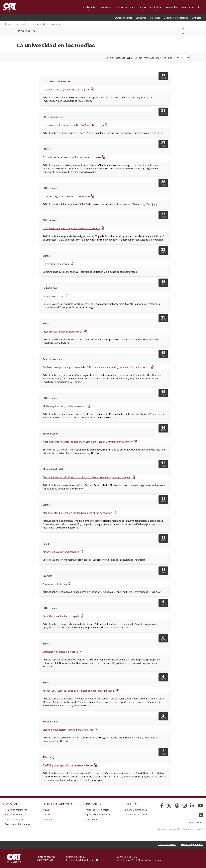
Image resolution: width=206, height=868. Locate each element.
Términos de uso (167, 844)
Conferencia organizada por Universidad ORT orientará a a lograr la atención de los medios (96, 367)
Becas (143, 7)
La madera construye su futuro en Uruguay (66, 90)
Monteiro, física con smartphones (61, 552)
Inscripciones (156, 7)
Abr (152, 58)
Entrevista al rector (53, 296)
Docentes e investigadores (176, 18)
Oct (118, 58)
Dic (106, 58)
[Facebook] (162, 806)
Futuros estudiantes (123, 18)
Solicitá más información (18, 824)
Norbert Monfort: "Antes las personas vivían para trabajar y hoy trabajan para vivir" (88, 442)
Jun (140, 58)
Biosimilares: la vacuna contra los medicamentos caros (72, 157)
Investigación (187, 7)
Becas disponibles (15, 815)
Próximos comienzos (16, 810)
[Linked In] (192, 806)
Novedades (172, 7)
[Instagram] (185, 806)
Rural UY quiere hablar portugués (61, 616)
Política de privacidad (192, 844)
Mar (158, 58)
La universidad (89, 7)
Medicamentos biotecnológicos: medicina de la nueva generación (77, 513)
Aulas (46, 810)
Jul (135, 58)
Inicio (8, 24)
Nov (112, 58)
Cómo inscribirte (14, 819)
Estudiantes (141, 18)
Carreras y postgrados (125, 7)
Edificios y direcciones (135, 810)
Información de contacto (137, 815)
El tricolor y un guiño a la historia (61, 652)
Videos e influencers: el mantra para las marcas (68, 730)
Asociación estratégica (55, 584)
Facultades (105, 7)
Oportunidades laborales (99, 815)
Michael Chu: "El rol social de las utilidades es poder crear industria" (79, 691)
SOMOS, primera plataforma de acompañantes (68, 765)
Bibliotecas (49, 819)
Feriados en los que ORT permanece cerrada (179, 829)
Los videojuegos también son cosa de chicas (66, 196)
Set (123, 58)
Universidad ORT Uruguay (10, 7)
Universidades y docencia (56, 264)
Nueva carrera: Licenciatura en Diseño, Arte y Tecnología (73, 125)
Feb (164, 58)
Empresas (197, 18)
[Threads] (177, 806)
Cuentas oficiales (194, 823)
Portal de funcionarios (97, 810)
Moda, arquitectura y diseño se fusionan (64, 406)
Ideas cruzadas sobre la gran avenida (63, 332)
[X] (169, 806)
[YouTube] (200, 806)
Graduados (155, 18)
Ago (129, 58)
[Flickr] (201, 815)
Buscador (200, 7)
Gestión (47, 815)
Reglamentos (92, 819)
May (146, 58)
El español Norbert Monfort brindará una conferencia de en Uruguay (87, 477)
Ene (170, 58)
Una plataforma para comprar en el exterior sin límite (71, 228)
